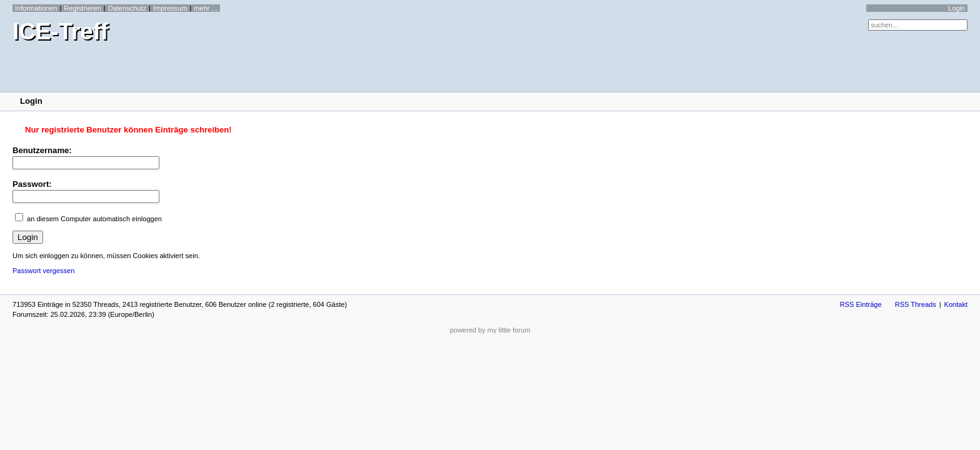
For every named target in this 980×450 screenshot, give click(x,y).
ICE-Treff (60, 32)
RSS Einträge (861, 304)
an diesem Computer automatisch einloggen (94, 219)
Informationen (36, 8)
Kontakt (956, 304)
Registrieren (82, 8)
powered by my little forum (490, 330)
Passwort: (32, 184)
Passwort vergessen (43, 271)
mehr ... (205, 8)
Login (957, 8)
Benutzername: (42, 150)
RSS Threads (916, 304)
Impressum (170, 8)
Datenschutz (127, 8)
